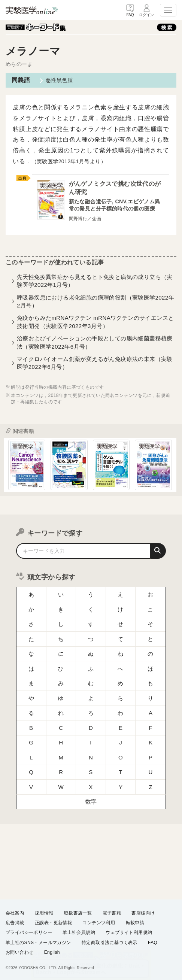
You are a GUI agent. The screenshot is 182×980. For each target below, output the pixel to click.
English (52, 952)
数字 (91, 772)
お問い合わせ (19, 952)
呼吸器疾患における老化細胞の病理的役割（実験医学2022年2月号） (95, 302)
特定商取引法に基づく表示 (110, 942)
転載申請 (135, 923)
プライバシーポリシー (29, 932)
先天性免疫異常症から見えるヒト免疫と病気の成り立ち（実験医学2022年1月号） (95, 281)
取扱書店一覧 (78, 913)
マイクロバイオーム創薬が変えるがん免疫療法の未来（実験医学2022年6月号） (95, 364)
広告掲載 (15, 923)
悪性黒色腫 (59, 80)
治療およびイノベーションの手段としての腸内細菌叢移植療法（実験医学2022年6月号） (95, 343)
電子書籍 (112, 913)
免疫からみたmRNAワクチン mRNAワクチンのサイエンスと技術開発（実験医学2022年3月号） (95, 322)
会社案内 (15, 913)
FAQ (153, 942)
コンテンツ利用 (99, 923)
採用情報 (44, 913)
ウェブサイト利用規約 (129, 932)
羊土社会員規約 (79, 932)
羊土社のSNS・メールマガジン (38, 942)
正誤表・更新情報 (53, 923)
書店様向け (143, 913)
